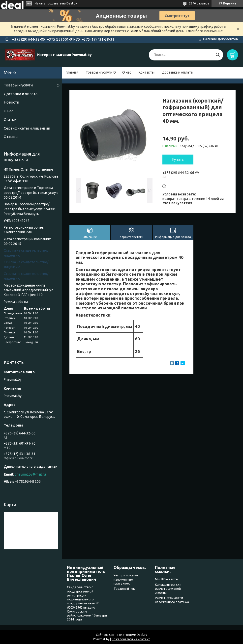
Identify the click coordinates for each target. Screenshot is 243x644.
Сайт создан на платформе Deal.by (121, 635)
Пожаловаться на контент (131, 639)
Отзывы (11, 137)
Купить (178, 160)
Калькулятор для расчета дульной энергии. (168, 589)
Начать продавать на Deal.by (56, 3)
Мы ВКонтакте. (167, 579)
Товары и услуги (99, 72)
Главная (72, 72)
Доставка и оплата (177, 72)
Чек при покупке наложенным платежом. (126, 579)
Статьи (10, 120)
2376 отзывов (199, 3)
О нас (127, 72)
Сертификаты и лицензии (27, 128)
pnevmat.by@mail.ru (30, 474)
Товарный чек (124, 589)
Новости (11, 102)
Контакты (147, 72)
